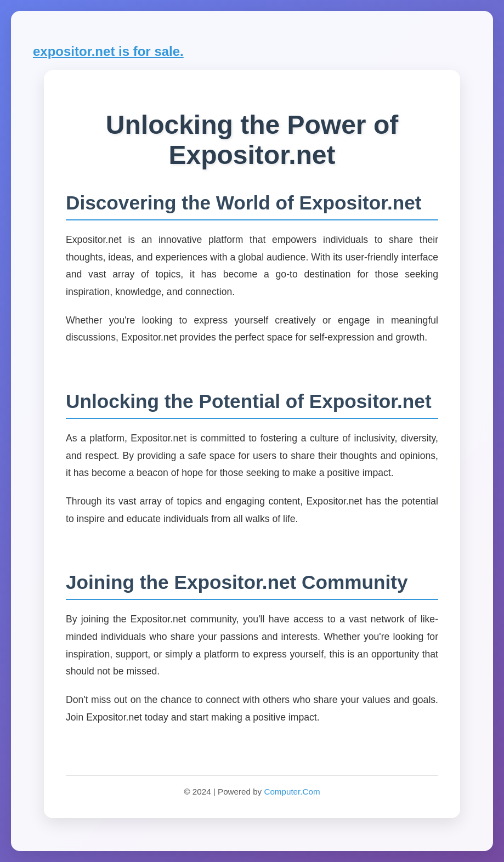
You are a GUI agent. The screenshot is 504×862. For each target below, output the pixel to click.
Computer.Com (292, 792)
